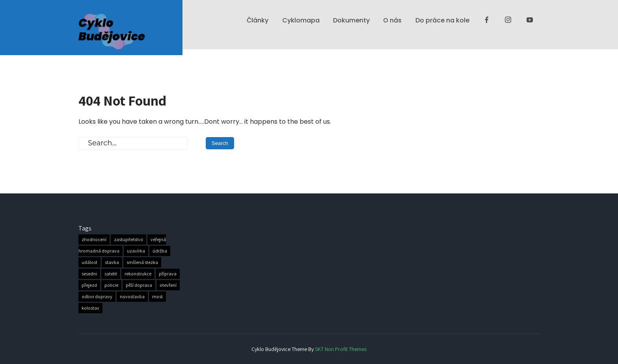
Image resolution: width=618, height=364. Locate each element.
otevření (168, 285)
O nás (392, 20)
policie (111, 285)
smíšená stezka (142, 263)
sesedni (89, 274)
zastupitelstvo (128, 240)
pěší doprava (139, 285)
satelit (111, 274)
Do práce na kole (442, 20)
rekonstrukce (138, 274)
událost (89, 263)
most (157, 297)
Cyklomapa (301, 20)
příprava (168, 274)
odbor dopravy (97, 297)
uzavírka (136, 251)
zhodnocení (94, 240)
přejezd (89, 285)
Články (258, 20)
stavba (112, 263)
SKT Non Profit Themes (341, 349)
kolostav (90, 308)
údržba (160, 251)
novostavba (132, 297)
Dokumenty (351, 20)
